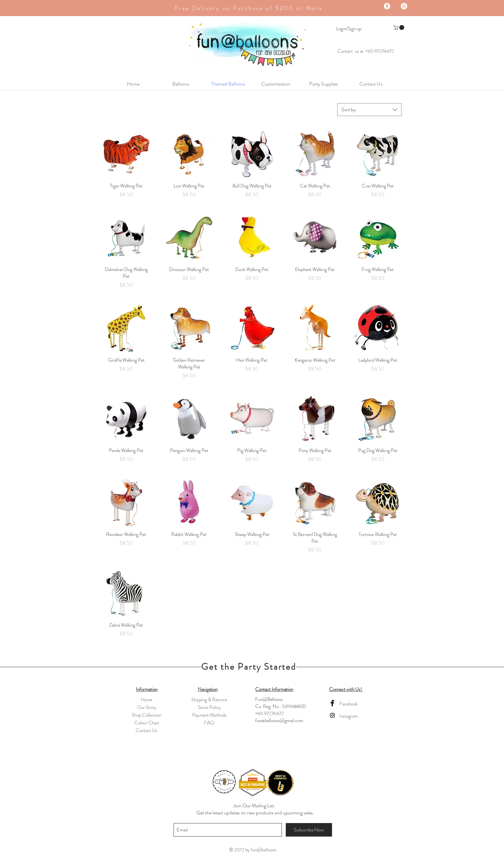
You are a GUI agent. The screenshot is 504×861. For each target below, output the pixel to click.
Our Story (147, 707)
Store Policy (209, 707)
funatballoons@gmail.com (279, 721)
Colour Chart (147, 723)
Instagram (349, 716)
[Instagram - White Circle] (404, 6)
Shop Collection (147, 715)
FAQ (209, 723)
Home (147, 700)
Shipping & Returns (209, 700)
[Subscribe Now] (309, 830)
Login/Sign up (349, 29)
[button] (399, 27)
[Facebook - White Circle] (387, 6)
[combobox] (369, 110)
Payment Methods (209, 715)
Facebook (348, 704)
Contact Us (147, 730)
